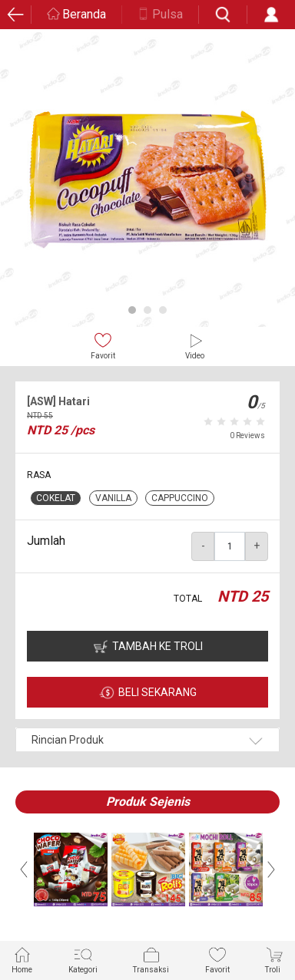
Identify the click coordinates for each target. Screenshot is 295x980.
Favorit (103, 346)
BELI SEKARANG (157, 692)
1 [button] (132, 310)
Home (22, 960)
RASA (39, 475)
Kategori (83, 960)
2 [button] (147, 310)
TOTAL (188, 599)
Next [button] (271, 869)
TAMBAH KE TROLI (157, 646)
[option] (147, 180)
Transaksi (151, 960)
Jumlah (46, 541)
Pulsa (167, 14)
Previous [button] (24, 869)
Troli (274, 960)
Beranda (84, 14)
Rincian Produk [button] (68, 740)
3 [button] (163, 310)
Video (195, 346)
